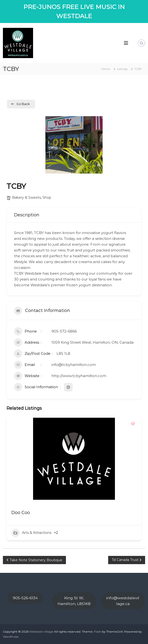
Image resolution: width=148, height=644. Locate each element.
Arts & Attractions (31, 533)
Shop (47, 197)
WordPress (11, 637)
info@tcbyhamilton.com (74, 365)
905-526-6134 (25, 598)
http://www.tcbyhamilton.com (79, 376)
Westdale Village (41, 632)
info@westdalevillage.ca (123, 601)
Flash (98, 632)
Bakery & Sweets (26, 197)
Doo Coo (21, 513)
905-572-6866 (64, 331)
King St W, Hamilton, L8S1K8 (74, 601)
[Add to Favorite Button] (133, 424)
